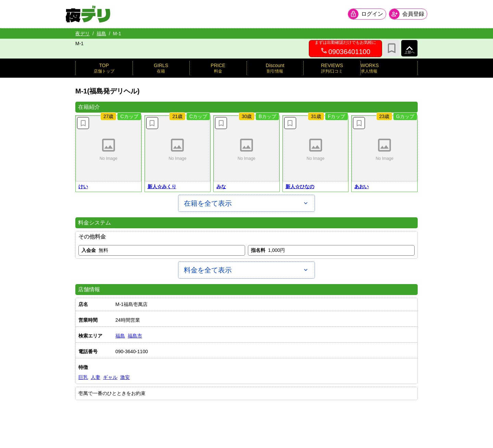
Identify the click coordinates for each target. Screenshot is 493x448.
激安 (125, 377)
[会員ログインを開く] (357, 14)
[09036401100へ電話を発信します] (345, 49)
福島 (101, 34)
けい (83, 187)
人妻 (96, 377)
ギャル (110, 377)
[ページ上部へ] (409, 48)
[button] (109, 149)
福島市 (135, 336)
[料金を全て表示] (246, 270)
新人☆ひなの (300, 187)
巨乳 (83, 377)
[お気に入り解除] (83, 123)
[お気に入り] (392, 48)
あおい (362, 187)
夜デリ (83, 34)
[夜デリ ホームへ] (98, 14)
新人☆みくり (162, 187)
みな (221, 187)
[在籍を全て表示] (246, 203)
